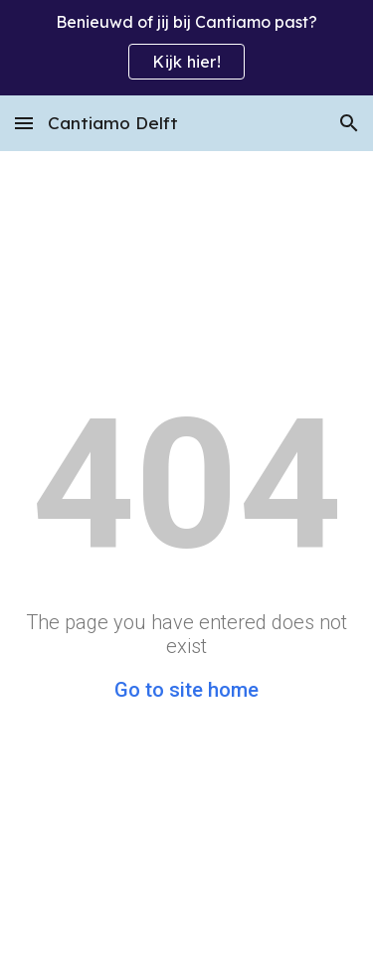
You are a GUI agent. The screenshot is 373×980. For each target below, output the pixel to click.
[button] (24, 123)
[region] (186, 48)
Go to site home (186, 690)
